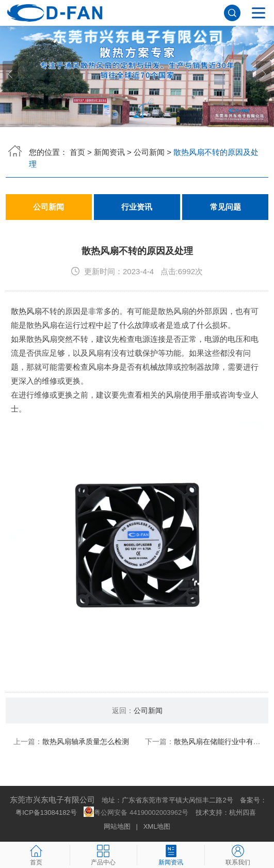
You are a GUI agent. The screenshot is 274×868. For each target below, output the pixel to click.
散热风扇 (26, 311)
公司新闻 (149, 152)
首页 (77, 152)
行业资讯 (137, 207)
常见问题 (225, 207)
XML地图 (157, 826)
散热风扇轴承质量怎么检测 (86, 741)
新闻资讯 (109, 152)
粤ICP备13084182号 (46, 812)
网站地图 (117, 826)
